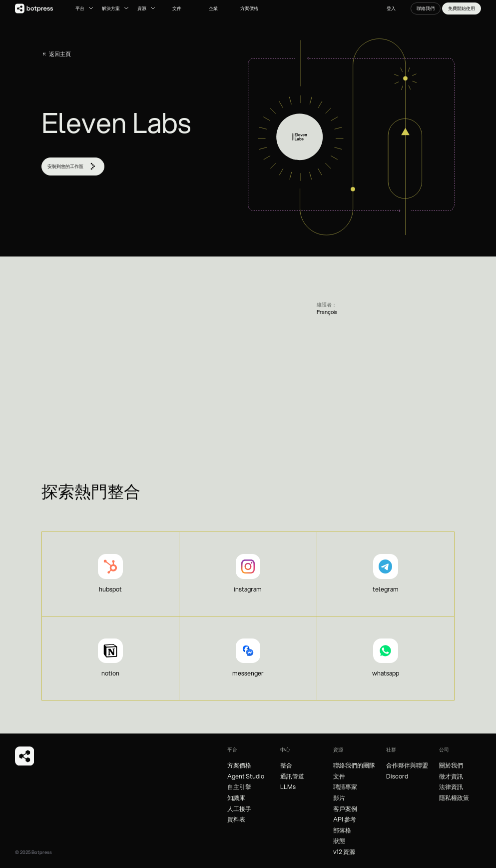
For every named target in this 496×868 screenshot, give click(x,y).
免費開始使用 (462, 8)
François (327, 312)
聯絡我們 (426, 8)
